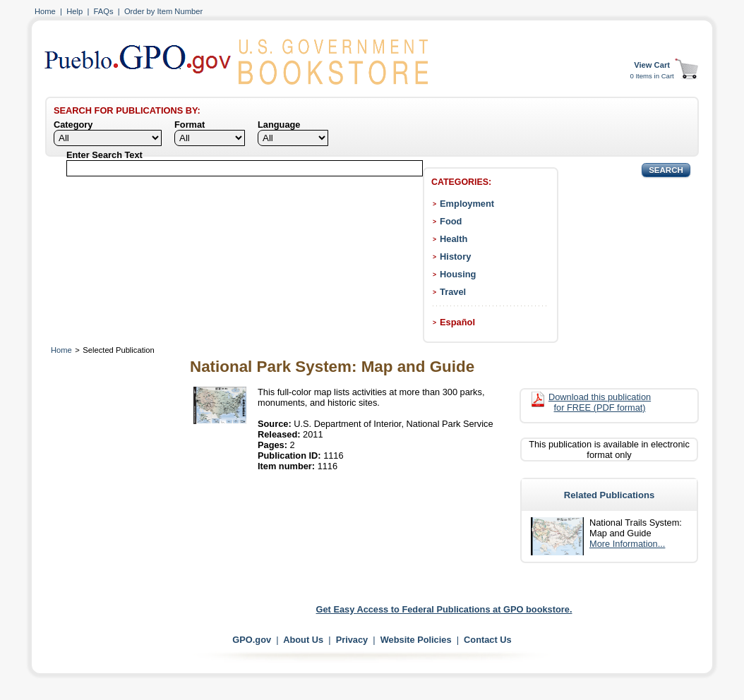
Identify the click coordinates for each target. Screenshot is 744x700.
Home (45, 11)
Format (190, 125)
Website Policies (416, 640)
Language (279, 125)
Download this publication (600, 402)
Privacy (352, 640)
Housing (458, 274)
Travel (453, 292)
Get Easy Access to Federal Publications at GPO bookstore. (444, 609)
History (455, 257)
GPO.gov (252, 640)
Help (74, 11)
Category (73, 125)
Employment (467, 204)
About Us (303, 640)
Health (454, 239)
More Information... (627, 544)
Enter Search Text (104, 155)
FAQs (104, 11)
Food (451, 221)
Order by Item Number (163, 11)
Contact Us (488, 640)
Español (457, 322)
